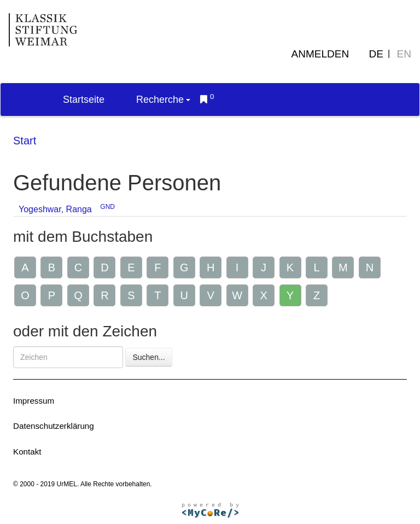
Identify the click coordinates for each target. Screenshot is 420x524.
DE (376, 54)
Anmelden (320, 54)
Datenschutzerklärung (54, 426)
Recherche (163, 100)
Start (25, 141)
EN (404, 54)
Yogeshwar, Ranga (55, 209)
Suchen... (148, 357)
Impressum (34, 401)
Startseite (84, 100)
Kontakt (27, 452)
